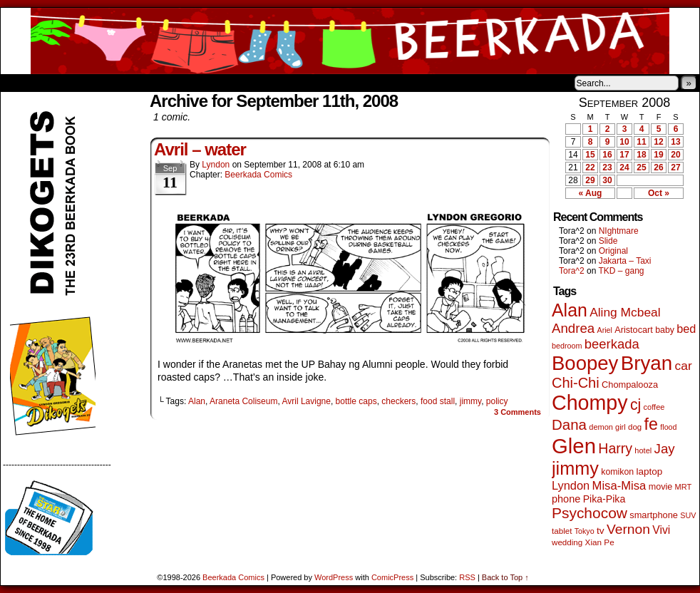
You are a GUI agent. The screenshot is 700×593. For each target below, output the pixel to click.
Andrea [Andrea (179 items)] (573, 328)
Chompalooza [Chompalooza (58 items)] (630, 385)
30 (607, 180)
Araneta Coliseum (243, 401)
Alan (197, 401)
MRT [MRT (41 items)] (684, 487)
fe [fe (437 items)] (651, 424)
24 (624, 167)
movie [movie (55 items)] (661, 487)
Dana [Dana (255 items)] (569, 424)
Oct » (659, 193)
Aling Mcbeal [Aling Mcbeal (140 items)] (625, 312)
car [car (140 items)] (684, 366)
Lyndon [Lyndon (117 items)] (571, 485)
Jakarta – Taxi (625, 261)
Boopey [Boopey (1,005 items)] (585, 363)
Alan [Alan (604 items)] (570, 310)
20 (675, 155)
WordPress (334, 577)
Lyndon (216, 165)
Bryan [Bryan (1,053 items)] (647, 363)
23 (607, 167)
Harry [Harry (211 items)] (615, 448)
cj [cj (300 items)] (635, 405)
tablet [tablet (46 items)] (562, 531)
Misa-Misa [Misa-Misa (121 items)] (619, 486)
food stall (438, 401)
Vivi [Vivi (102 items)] (661, 530)
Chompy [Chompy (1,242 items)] (590, 403)
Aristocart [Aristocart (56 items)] (634, 330)
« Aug (591, 193)
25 (641, 167)
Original (613, 251)
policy (497, 401)
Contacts (161, 83)
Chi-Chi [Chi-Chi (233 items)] (576, 383)
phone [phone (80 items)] (566, 499)
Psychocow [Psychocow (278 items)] (590, 513)
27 (675, 167)
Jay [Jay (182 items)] (665, 449)
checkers (398, 401)
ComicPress (392, 577)
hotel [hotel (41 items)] (643, 450)
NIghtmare (619, 231)
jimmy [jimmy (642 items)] (575, 468)
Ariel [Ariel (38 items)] (605, 330)
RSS (467, 577)
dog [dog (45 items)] (635, 427)
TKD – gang (621, 271)
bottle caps (356, 401)
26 (658, 167)
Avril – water (200, 149)
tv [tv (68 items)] (601, 531)
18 (641, 155)
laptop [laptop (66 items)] (650, 471)
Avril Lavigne (306, 401)
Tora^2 (572, 271)
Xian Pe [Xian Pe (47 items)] (600, 542)
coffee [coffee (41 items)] (654, 407)
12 (658, 142)
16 (607, 155)
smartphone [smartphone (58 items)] (654, 515)
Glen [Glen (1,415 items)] (574, 446)
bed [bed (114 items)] (686, 329)
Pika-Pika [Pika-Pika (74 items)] (604, 499)
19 (658, 155)
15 (590, 155)
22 (590, 167)
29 (590, 180)
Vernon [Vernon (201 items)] (628, 529)
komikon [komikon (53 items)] (617, 472)
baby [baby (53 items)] (665, 330)
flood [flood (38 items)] (668, 427)
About (63, 83)
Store (107, 83)
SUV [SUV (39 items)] (688, 515)
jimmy (470, 401)
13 (675, 142)
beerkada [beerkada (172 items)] (612, 344)
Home (21, 83)
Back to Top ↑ (505, 577)
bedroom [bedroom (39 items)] (567, 346)
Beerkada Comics (350, 41)
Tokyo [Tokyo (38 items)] (585, 531)
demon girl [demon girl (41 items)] (607, 427)
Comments (518, 412)
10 (624, 142)
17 (624, 155)
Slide (608, 241)
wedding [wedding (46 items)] (567, 542)
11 (641, 142)
